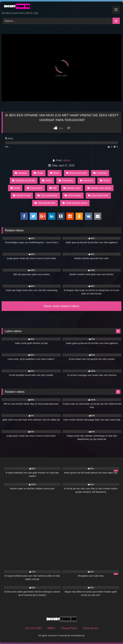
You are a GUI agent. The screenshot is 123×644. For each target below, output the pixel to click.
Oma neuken (73, 195)
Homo (105, 180)
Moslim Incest (22, 195)
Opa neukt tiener (98, 195)
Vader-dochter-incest (75, 203)
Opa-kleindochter (45, 203)
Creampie (100, 173)
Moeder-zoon (72, 188)
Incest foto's (35, 188)
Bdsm (55, 173)
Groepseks (66, 180)
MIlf (53, 188)
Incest (15, 188)
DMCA (51, 628)
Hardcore (86, 180)
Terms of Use (91, 628)
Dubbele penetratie (24, 180)
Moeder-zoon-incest (99, 188)
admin (67, 160)
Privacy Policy (69, 628)
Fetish (47, 180)
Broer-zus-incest (76, 173)
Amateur (21, 173)
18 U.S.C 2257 (33, 628)
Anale (39, 173)
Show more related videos (62, 306)
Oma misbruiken (48, 195)
